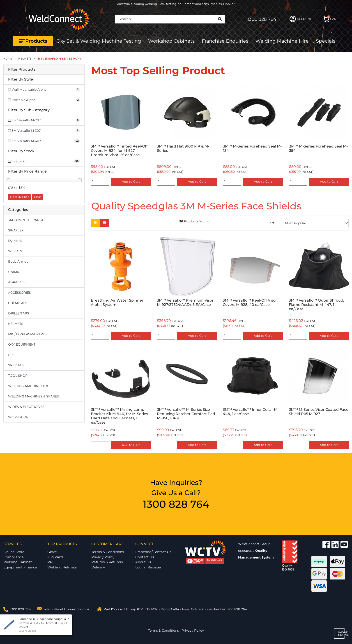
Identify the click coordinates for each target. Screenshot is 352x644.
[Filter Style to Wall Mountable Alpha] (44, 90)
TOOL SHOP (18, 376)
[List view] (105, 223)
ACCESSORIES (20, 293)
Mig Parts (55, 557)
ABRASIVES (17, 282)
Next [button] (346, 135)
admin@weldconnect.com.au (67, 609)
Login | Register (148, 567)
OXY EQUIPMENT (22, 344)
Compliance (14, 557)
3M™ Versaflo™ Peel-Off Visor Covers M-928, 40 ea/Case (250, 302)
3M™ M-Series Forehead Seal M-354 (318, 148)
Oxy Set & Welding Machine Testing (99, 41)
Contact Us (145, 557)
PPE (11, 355)
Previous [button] (94, 135)
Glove (52, 552)
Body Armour (19, 261)
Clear (38, 197)
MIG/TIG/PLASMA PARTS (27, 334)
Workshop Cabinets (171, 41)
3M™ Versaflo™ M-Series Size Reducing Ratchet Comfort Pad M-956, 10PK (186, 414)
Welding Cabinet (18, 562)
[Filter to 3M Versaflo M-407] (44, 141)
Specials (326, 41)
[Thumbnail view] (96, 223)
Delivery (98, 567)
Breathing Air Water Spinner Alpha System (117, 302)
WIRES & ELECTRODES (26, 407)
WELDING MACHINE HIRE (29, 386)
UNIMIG (14, 272)
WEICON (15, 251)
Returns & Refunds (107, 562)
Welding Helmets (62, 567)
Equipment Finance (20, 567)
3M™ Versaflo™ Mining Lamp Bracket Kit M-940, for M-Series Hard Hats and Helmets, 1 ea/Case (119, 416)
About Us (143, 562)
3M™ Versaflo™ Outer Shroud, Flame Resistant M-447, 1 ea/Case (316, 305)
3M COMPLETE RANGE (26, 220)
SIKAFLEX (16, 230)
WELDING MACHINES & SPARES (33, 396)
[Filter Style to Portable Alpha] (44, 100)
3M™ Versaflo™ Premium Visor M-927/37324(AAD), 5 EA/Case (185, 302)
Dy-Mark (15, 241)
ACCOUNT (300, 19)
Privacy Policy (103, 557)
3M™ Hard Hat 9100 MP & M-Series (183, 148)
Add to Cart (131, 182)
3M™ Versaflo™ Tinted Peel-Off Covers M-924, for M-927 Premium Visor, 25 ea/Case (119, 151)
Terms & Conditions (108, 552)
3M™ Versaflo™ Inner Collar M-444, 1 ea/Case (251, 412)
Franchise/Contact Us (153, 552)
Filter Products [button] (22, 69)
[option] (121, 135)
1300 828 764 (262, 19)
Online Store (14, 552)
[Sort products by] (315, 223)
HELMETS (16, 324)
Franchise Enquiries (225, 41)
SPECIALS (16, 365)
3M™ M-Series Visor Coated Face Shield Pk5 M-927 (319, 412)
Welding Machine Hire (282, 41)
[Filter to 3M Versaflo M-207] (44, 120)
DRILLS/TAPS (19, 313)
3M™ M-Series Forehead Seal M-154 (252, 148)
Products (33, 41)
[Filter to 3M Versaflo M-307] (44, 131)
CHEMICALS (18, 303)
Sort (271, 223)
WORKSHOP (18, 417)
